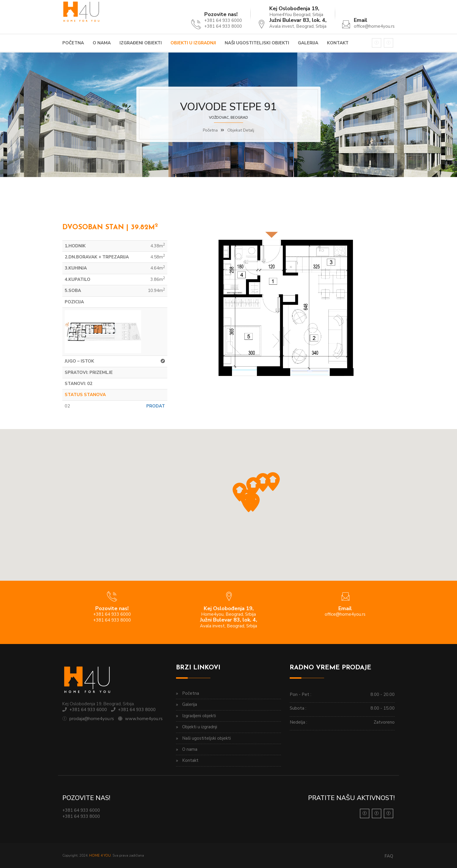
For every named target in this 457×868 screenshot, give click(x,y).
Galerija (308, 43)
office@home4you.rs (374, 26)
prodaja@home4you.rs (92, 719)
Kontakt (338, 43)
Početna (73, 43)
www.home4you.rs (144, 719)
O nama (102, 43)
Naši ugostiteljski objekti (257, 43)
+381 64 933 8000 (137, 710)
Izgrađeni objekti (141, 43)
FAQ (389, 856)
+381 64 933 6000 (88, 710)
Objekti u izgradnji (193, 43)
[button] (253, 487)
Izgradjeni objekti (199, 716)
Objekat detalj (241, 130)
